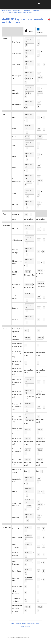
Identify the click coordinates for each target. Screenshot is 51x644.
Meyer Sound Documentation (12, 10)
